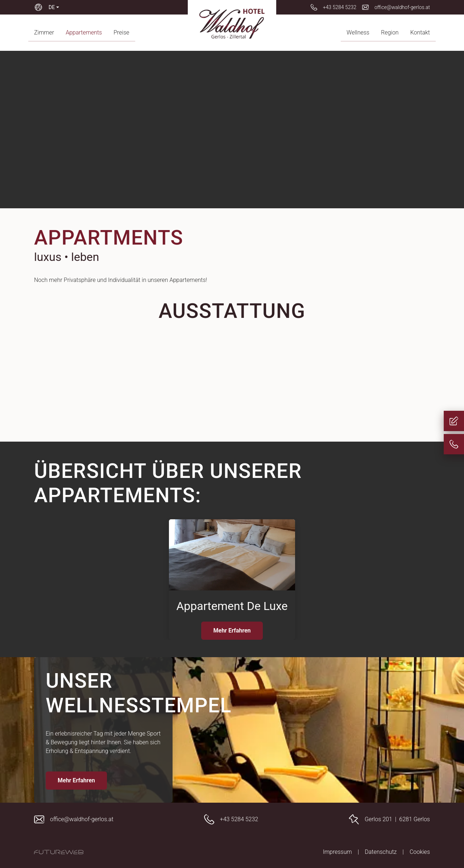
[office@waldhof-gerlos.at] (396, 7)
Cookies (420, 852)
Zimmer (44, 32)
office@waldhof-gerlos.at (82, 819)
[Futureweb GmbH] (59, 852)
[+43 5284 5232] (333, 7)
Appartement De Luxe (232, 606)
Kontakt (420, 32)
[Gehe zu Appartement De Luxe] (232, 580)
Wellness (358, 32)
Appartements (84, 32)
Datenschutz (381, 852)
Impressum (337, 852)
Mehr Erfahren (232, 630)
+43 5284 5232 (239, 819)
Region (390, 32)
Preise (121, 32)
